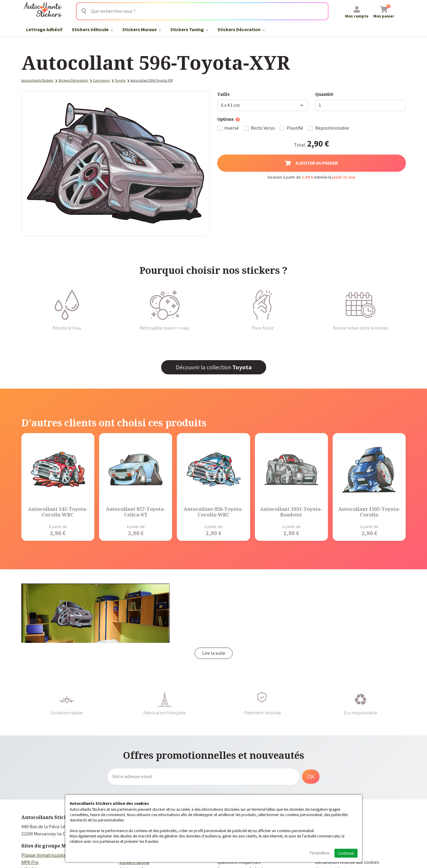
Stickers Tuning (189, 30)
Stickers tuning (134, 862)
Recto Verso (263, 128)
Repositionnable (332, 128)
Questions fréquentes (239, 862)
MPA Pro (30, 862)
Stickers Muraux (142, 30)
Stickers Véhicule (92, 30)
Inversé (232, 128)
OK (311, 777)
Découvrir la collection (214, 367)
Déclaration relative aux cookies (347, 862)
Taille (224, 94)
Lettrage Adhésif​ (44, 30)
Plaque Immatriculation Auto (51, 855)
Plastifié (295, 128)
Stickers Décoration (241, 30)
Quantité (324, 94)
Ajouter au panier (311, 163)
